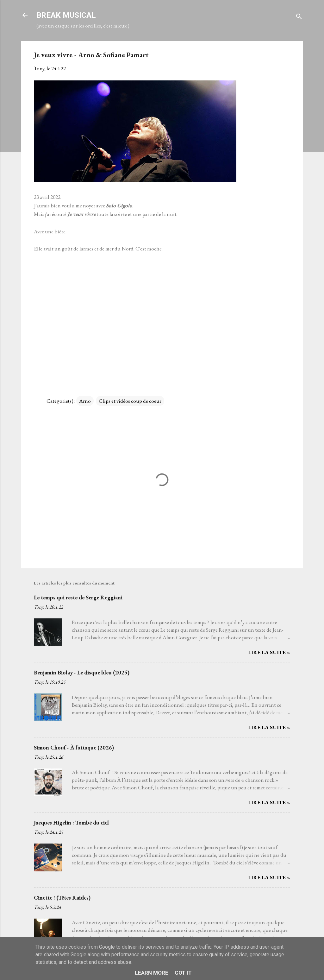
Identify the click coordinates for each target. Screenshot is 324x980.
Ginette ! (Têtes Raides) (62, 898)
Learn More (152, 973)
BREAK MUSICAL (66, 15)
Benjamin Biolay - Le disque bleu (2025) (82, 672)
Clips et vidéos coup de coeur (130, 401)
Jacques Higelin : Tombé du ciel (71, 822)
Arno (85, 401)
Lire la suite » (269, 652)
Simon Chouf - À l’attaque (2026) (74, 747)
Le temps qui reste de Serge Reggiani (78, 597)
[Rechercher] (299, 17)
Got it (183, 973)
